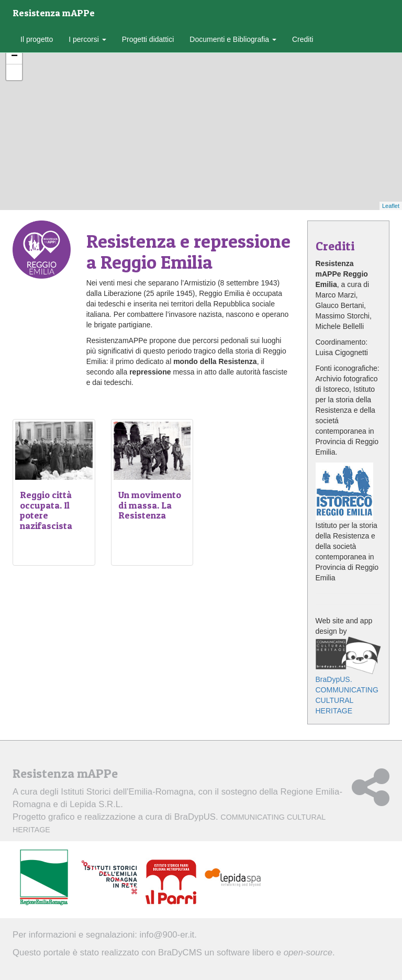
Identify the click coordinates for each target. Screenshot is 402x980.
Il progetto (37, 39)
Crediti (303, 39)
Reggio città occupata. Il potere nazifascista (46, 510)
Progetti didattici (148, 39)
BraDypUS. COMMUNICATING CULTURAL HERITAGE (349, 675)
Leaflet (391, 206)
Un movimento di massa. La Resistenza (150, 505)
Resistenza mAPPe (54, 13)
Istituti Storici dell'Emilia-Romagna (127, 792)
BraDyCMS (180, 953)
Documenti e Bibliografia (233, 39)
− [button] (14, 57)
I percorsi (87, 39)
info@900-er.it (167, 935)
